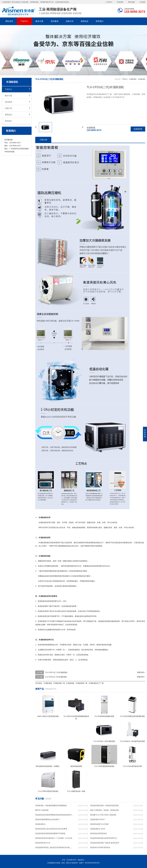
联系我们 (100, 21)
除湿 (44, 543)
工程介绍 (43, 140)
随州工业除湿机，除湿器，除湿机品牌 (104, 810)
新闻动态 (85, 21)
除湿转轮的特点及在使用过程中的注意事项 (51, 829)
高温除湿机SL (40, 824)
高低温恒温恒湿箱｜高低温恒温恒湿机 (104, 805)
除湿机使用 (42, 606)
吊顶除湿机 (133, 79)
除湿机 (44, 522)
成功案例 (54, 21)
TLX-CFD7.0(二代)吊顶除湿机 (56, 672)
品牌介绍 (70, 21)
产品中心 (24, 21)
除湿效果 (73, 606)
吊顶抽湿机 (70, 683)
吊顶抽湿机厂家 (82, 683)
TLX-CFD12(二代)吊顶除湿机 (56, 677)
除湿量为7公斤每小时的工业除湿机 (103, 815)
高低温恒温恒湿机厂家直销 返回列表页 (105, 843)
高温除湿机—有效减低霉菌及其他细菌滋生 (51, 805)
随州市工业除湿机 (42, 810)
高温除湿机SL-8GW (98, 829)
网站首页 (9, 21)
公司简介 (109, 2)
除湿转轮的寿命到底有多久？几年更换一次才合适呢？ (54, 838)
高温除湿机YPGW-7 (98, 819)
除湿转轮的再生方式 (43, 843)
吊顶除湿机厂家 (59, 683)
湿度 (97, 546)
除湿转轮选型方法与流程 (99, 824)
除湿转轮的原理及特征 (99, 833)
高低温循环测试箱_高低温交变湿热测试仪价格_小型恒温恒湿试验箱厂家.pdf (54, 847)
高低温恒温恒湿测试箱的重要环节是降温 (50, 833)
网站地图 (131, 2)
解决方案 (39, 21)
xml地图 (142, 2)
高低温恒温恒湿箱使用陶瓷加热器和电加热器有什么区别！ (54, 815)
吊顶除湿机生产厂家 (96, 683)
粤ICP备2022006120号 (92, 863)
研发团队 (120, 2)
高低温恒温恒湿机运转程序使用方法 (104, 838)
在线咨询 (138, 129)
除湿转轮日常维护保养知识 (100, 847)
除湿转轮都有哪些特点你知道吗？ (48, 819)
